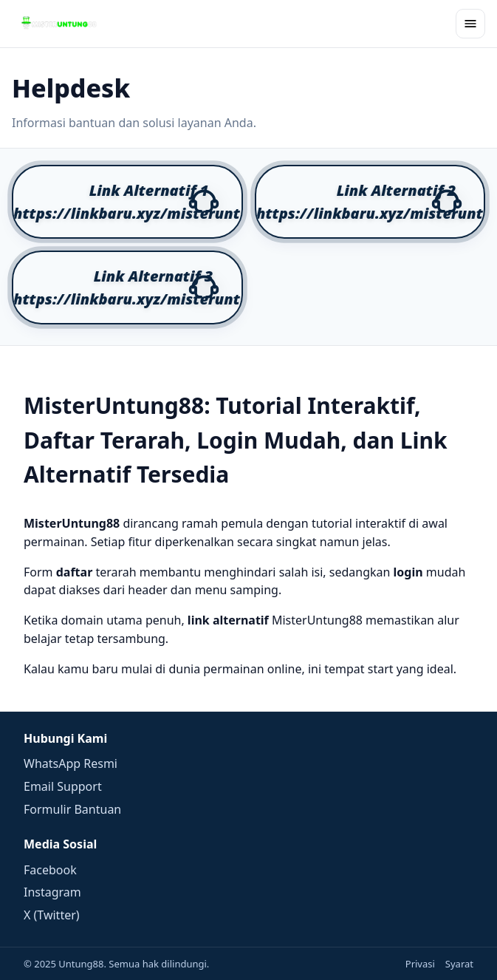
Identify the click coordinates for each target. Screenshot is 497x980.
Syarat (459, 964)
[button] (127, 202)
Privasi (420, 964)
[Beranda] (59, 24)
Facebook (50, 870)
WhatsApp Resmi (71, 763)
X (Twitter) (52, 915)
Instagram (52, 892)
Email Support (63, 786)
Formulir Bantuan (72, 809)
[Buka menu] (470, 24)
